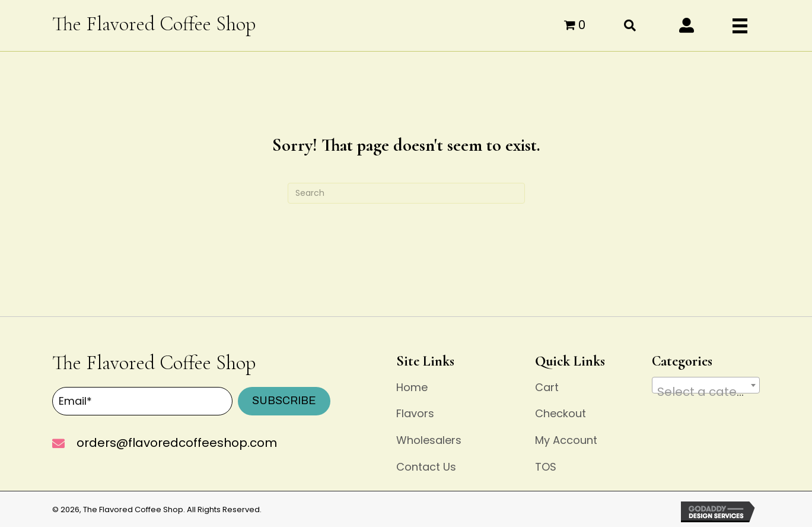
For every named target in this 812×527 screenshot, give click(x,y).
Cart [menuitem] (547, 387)
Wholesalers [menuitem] (429, 440)
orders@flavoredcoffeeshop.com (177, 443)
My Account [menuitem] (566, 440)
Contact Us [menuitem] (426, 467)
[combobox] (706, 385)
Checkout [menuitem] (561, 413)
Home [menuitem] (412, 387)
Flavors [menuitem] (415, 413)
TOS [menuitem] (546, 467)
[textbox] (706, 392)
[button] (687, 25)
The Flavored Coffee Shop (154, 24)
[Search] (406, 193)
